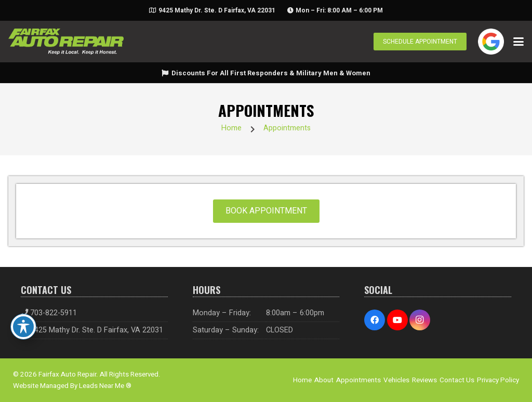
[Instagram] (420, 320)
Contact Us (457, 380)
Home (231, 128)
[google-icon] (491, 42)
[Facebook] (375, 320)
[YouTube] (397, 320)
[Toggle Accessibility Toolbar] (23, 327)
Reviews (424, 380)
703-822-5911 (54, 313)
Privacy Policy (498, 380)
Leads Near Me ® (105, 386)
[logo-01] (66, 42)
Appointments (287, 128)
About (324, 380)
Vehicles (396, 380)
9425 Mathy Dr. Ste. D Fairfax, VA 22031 (97, 330)
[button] (518, 42)
